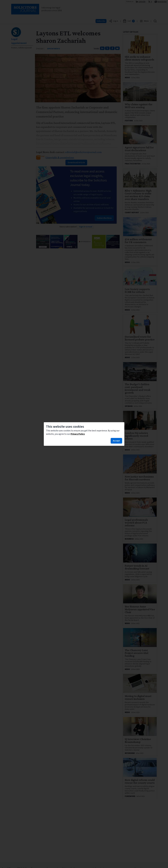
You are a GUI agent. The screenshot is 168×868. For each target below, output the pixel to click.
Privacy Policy (78, 434)
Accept (116, 441)
